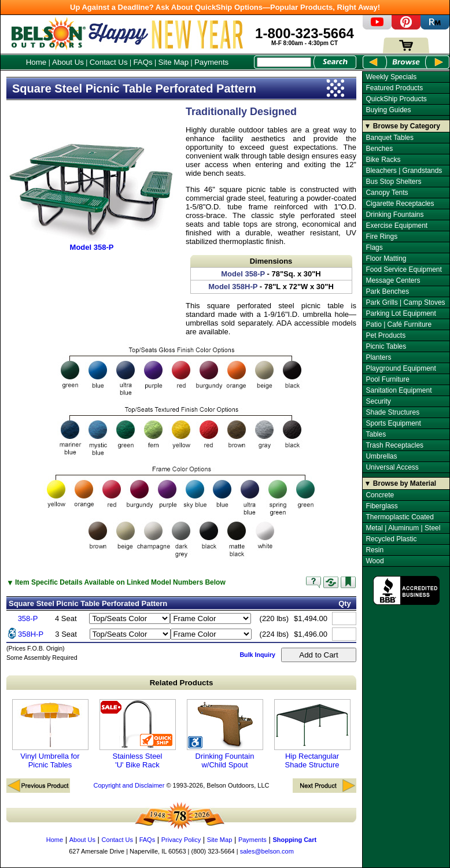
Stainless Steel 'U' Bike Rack (138, 734)
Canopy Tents (387, 193)
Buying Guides (388, 110)
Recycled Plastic (391, 539)
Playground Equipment (401, 368)
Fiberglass (381, 506)
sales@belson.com (267, 851)
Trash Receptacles (394, 445)
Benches (379, 149)
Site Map (174, 62)
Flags (374, 248)
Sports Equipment (393, 423)
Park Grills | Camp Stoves (405, 302)
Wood (375, 561)
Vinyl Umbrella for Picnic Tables (50, 734)
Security (378, 401)
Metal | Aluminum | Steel (403, 528)
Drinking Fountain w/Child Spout (225, 734)
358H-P (31, 634)
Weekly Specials (391, 77)
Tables (376, 434)
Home (36, 62)
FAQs (143, 62)
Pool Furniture (387, 379)
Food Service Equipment (403, 269)
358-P (28, 618)
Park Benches (387, 291)
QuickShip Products (396, 99)
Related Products (182, 683)
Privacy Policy (181, 840)
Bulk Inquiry (257, 655)
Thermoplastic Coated (399, 517)
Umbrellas (381, 456)
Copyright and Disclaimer (129, 785)
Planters (378, 357)
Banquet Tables (390, 138)
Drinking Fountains (394, 215)
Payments (211, 62)
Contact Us (109, 62)
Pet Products (386, 335)
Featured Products (394, 88)
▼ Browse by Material (401, 483)
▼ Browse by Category (402, 126)
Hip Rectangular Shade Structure (312, 734)
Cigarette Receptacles (400, 204)
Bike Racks (383, 160)
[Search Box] (284, 62)
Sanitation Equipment (399, 390)
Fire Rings (381, 237)
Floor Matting (386, 258)
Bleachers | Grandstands (404, 171)
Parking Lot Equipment (401, 313)
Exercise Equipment (396, 226)
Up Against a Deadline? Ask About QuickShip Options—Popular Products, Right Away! (225, 7)
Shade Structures (392, 412)
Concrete (380, 495)
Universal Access (392, 467)
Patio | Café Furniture (399, 324)
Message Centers (393, 280)
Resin (375, 550)
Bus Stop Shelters (393, 182)
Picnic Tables (386, 346)
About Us (68, 62)
